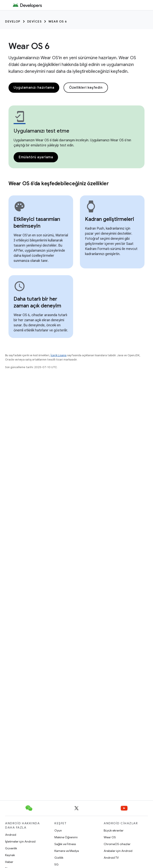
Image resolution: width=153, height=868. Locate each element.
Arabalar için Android (118, 851)
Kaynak (10, 855)
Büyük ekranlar (114, 830)
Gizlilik (59, 858)
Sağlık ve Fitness (65, 844)
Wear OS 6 (58, 21)
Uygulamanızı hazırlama (34, 88)
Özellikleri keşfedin (86, 88)
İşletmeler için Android (20, 841)
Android (11, 835)
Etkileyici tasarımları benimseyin (37, 223)
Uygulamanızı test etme (41, 131)
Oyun (58, 830)
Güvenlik (11, 848)
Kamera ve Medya (67, 851)
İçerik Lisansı (59, 355)
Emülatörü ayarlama (36, 157)
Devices (35, 21)
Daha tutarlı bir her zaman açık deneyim (37, 302)
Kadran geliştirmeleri (110, 219)
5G (57, 864)
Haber (9, 862)
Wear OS (110, 837)
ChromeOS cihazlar (117, 844)
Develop (13, 21)
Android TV (111, 858)
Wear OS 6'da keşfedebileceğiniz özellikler (59, 184)
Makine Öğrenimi (66, 837)
